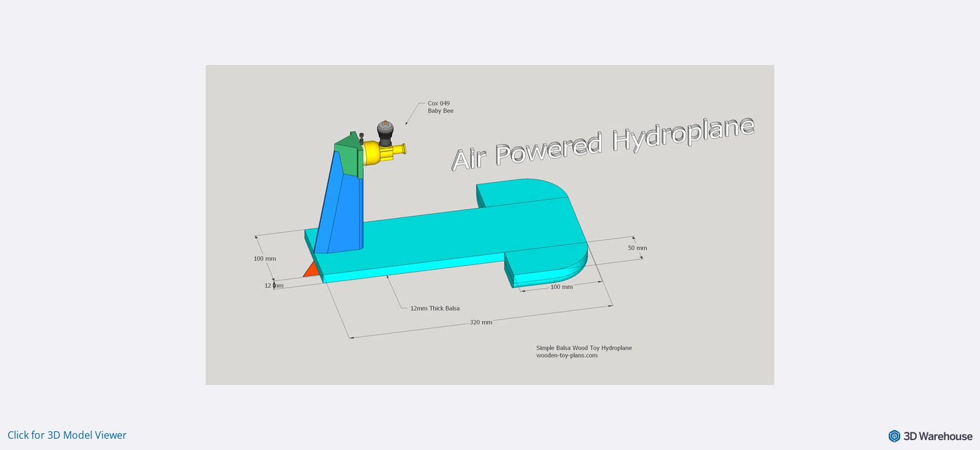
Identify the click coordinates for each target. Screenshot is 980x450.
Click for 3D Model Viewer (67, 435)
